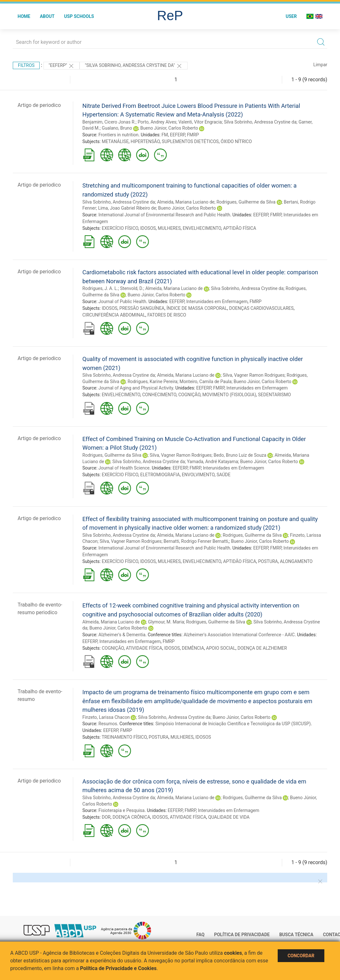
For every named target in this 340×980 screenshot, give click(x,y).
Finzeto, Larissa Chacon (106, 717)
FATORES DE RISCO (167, 315)
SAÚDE (224, 475)
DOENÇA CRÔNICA (131, 817)
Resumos (108, 724)
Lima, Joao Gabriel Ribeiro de (127, 208)
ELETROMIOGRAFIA (160, 475)
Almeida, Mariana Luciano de (186, 202)
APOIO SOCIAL (221, 648)
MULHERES (169, 228)
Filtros (26, 65)
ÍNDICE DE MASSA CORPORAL (197, 308)
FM (165, 135)
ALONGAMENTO (296, 561)
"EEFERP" (62, 66)
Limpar (320, 65)
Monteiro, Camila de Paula (206, 382)
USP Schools (79, 16)
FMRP (193, 135)
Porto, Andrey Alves (157, 122)
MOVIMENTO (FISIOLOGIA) (229, 395)
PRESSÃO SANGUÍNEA (142, 308)
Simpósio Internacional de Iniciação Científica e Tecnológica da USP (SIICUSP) (233, 724)
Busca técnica (296, 935)
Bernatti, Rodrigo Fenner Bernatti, (196, 541)
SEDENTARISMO (275, 395)
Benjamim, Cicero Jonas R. (109, 122)
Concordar (301, 956)
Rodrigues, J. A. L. (100, 288)
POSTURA (268, 561)
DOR (106, 817)
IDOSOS (148, 228)
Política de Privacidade (242, 935)
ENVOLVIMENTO (198, 475)
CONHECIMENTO (159, 395)
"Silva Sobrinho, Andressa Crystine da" (133, 66)
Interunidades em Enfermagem (217, 301)
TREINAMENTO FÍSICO (124, 737)
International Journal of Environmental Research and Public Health (164, 215)
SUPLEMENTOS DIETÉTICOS (190, 141)
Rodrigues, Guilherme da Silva (246, 202)
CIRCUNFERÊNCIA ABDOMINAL (114, 315)
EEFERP (178, 135)
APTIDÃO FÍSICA (240, 228)
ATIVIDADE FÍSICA (144, 648)
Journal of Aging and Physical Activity (136, 388)
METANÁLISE (115, 141)
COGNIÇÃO (189, 395)
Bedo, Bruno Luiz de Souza (240, 455)
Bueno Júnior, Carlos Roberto (169, 128)
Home (24, 16)
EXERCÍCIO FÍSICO (120, 228)
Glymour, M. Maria (166, 622)
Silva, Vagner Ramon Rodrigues (254, 375)
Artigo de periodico (39, 105)
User (291, 16)
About (47, 16)
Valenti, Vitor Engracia (200, 122)
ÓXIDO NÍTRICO (236, 141)
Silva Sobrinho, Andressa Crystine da (260, 122)
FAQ (201, 935)
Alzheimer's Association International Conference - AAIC (239, 635)
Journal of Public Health (122, 301)
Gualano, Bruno (117, 128)
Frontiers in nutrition (118, 135)
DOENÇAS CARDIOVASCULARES (261, 308)
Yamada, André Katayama (212, 462)
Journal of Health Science (124, 468)
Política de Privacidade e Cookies (119, 968)
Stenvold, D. (132, 288)
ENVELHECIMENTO (202, 228)
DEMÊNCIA (193, 648)
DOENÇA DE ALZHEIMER (262, 648)
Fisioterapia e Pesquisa (121, 810)
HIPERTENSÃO (145, 141)
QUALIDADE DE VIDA (229, 817)
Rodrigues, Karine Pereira (152, 382)
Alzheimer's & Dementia (122, 635)
